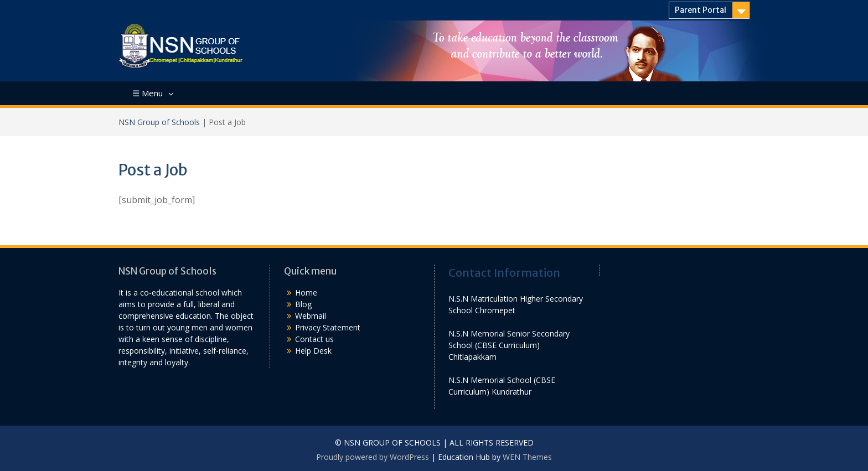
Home (306, 293)
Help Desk (313, 351)
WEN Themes (527, 457)
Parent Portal (701, 10)
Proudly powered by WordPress (373, 457)
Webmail (311, 316)
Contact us (314, 339)
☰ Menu (148, 93)
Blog (303, 304)
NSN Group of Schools (159, 122)
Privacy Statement (328, 327)
